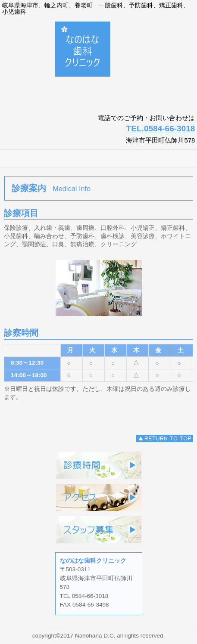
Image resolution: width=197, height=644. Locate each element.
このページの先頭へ (165, 438)
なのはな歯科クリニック (98, 65)
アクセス (99, 497)
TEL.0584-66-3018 (161, 128)
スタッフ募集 (99, 530)
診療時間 (99, 465)
